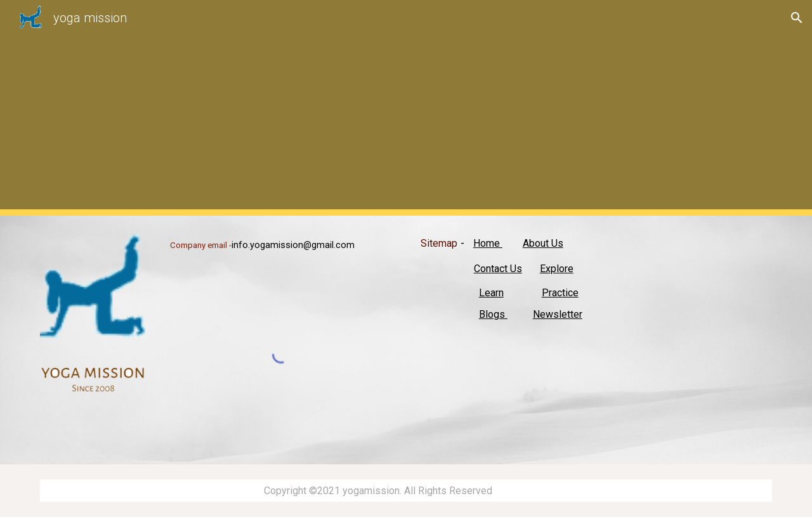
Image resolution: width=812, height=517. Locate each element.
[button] (797, 18)
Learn (491, 293)
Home (488, 243)
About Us (543, 243)
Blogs (493, 314)
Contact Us (498, 269)
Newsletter (558, 314)
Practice (560, 293)
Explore (557, 269)
